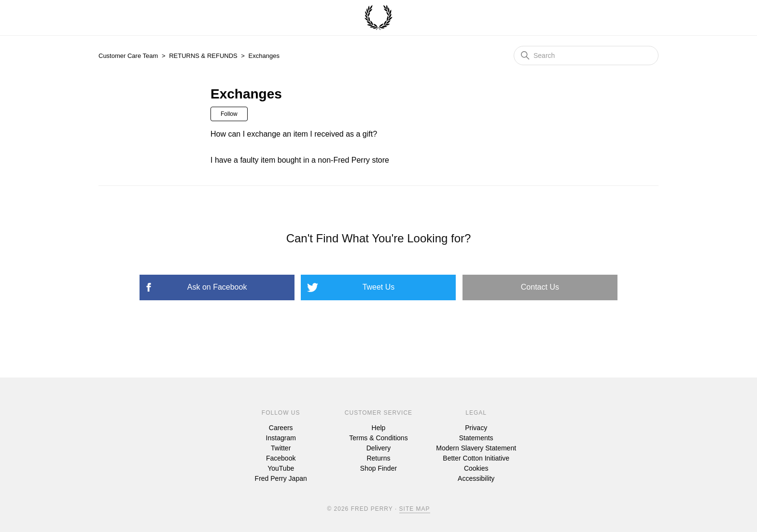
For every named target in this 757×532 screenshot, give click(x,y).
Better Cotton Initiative (476, 458)
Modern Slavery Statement (476, 448)
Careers (281, 428)
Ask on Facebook (217, 287)
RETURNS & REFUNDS (203, 56)
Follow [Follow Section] (229, 114)
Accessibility (476, 478)
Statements (476, 438)
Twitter (281, 448)
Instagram (281, 438)
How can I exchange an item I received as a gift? (294, 134)
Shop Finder (378, 468)
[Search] (586, 56)
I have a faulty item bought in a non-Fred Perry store (300, 160)
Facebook (281, 458)
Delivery (379, 448)
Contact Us (540, 287)
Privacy (476, 428)
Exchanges (264, 56)
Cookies (476, 468)
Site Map (415, 509)
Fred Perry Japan (281, 478)
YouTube (281, 468)
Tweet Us (379, 287)
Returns (378, 458)
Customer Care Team (128, 56)
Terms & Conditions (378, 438)
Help (379, 428)
